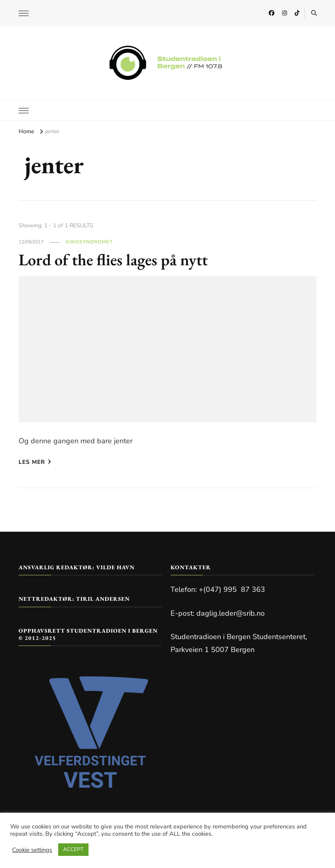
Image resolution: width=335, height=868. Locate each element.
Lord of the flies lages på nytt (113, 260)
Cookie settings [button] (32, 850)
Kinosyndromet (89, 242)
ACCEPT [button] (73, 849)
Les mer (35, 462)
